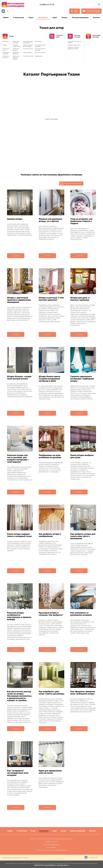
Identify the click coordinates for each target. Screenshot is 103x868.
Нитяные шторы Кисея (17, 46)
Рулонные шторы (28, 49)
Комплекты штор (28, 56)
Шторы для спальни (6, 57)
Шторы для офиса (40, 52)
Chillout (5, 45)
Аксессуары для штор (96, 36)
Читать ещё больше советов (71, 183)
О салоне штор (19, 18)
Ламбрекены (39, 56)
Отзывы (64, 18)
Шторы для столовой (16, 42)
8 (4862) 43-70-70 (47, 5)
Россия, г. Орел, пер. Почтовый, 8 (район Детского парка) (51, 839)
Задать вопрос (76, 11)
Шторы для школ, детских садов (28, 46)
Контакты (97, 18)
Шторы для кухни (6, 49)
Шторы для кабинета (16, 53)
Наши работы (43, 18)
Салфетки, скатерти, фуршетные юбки (73, 48)
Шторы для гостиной (6, 53)
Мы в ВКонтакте (91, 857)
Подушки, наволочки (74, 45)
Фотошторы (38, 41)
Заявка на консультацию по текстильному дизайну (94, 11)
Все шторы (6, 41)
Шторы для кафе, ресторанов (28, 42)
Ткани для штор (59, 36)
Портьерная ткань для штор (40, 46)
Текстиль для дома (77, 36)
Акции (55, 18)
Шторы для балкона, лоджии (16, 58)
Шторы (11, 36)
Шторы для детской (16, 49)
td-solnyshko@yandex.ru (52, 845)
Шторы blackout (28, 52)
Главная (6, 18)
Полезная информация (80, 18)
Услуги (31, 18)
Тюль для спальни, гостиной (40, 49)
